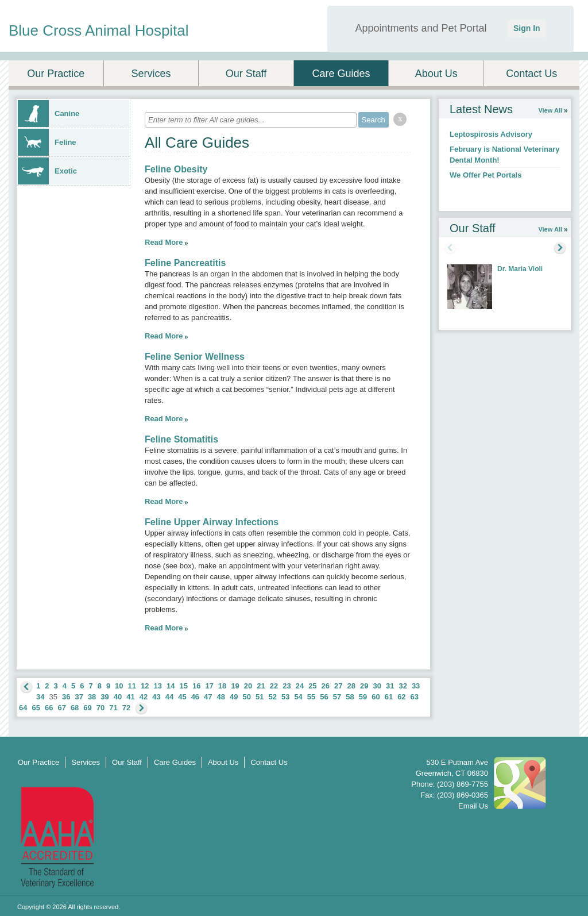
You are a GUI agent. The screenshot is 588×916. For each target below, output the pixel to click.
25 (312, 686)
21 (261, 686)
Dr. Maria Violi (520, 269)
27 (338, 686)
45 (182, 697)
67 (61, 708)
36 (66, 697)
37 (79, 697)
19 (235, 686)
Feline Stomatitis (181, 439)
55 (311, 697)
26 (326, 686)
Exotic (47, 171)
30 (377, 686)
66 (49, 708)
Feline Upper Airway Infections (212, 522)
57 (337, 697)
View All (550, 110)
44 (169, 697)
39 (105, 697)
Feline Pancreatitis (185, 263)
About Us (436, 74)
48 (221, 697)
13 (158, 686)
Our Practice (56, 74)
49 (234, 697)
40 (118, 697)
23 (287, 686)
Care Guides (341, 74)
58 (350, 697)
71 (113, 708)
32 (403, 686)
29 (364, 686)
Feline (47, 142)
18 (222, 686)
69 (87, 708)
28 (351, 686)
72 (126, 708)
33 (416, 686)
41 (130, 697)
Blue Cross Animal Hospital (99, 30)
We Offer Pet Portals (486, 175)
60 (376, 697)
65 (36, 708)
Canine (49, 113)
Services (151, 74)
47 (208, 697)
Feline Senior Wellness (195, 357)
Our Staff (246, 74)
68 (75, 708)
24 (300, 686)
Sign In (527, 28)
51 (260, 697)
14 (171, 686)
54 (298, 697)
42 (144, 697)
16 (196, 686)
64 (23, 708)
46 (195, 697)
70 (100, 708)
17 (209, 686)
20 (248, 686)
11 (132, 686)
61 (389, 697)
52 (272, 697)
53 (285, 697)
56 (324, 697)
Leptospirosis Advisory (491, 134)
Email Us (473, 806)
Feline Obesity (176, 169)
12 (145, 686)
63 (415, 697)
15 (183, 686)
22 (274, 686)
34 (40, 697)
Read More (164, 242)
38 (92, 697)
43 (156, 697)
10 (119, 686)
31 (390, 686)
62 (401, 697)
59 (363, 697)
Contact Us (531, 74)
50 (247, 697)
